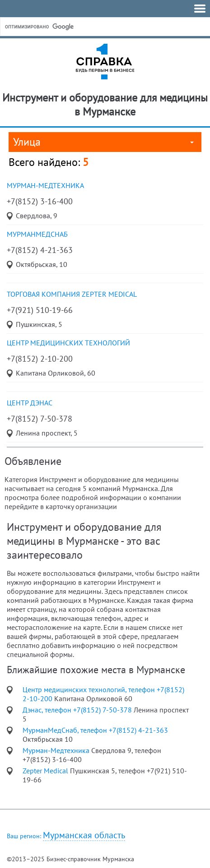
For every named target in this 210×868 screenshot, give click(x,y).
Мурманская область (84, 835)
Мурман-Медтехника (45, 185)
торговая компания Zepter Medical (72, 294)
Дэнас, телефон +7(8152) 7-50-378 (78, 710)
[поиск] (72, 27)
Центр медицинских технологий (68, 343)
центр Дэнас (30, 403)
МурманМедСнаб (37, 234)
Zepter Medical (46, 771)
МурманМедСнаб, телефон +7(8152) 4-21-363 (95, 730)
